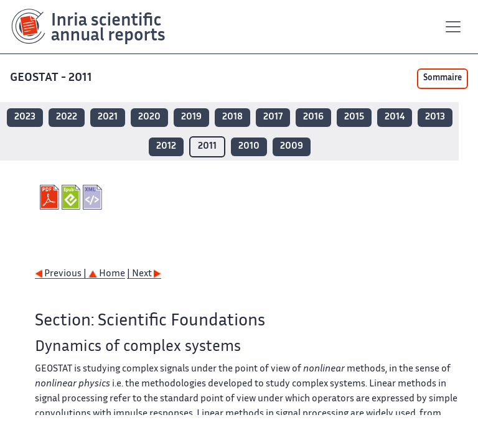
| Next (144, 274)
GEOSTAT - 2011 (51, 78)
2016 (313, 117)
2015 (354, 117)
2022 (67, 117)
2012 (166, 147)
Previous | (62, 274)
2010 (249, 147)
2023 (25, 117)
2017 (273, 117)
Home (107, 274)
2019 (191, 117)
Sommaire (443, 78)
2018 (232, 117)
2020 (149, 117)
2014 (395, 117)
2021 (108, 117)
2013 (435, 117)
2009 (292, 147)
